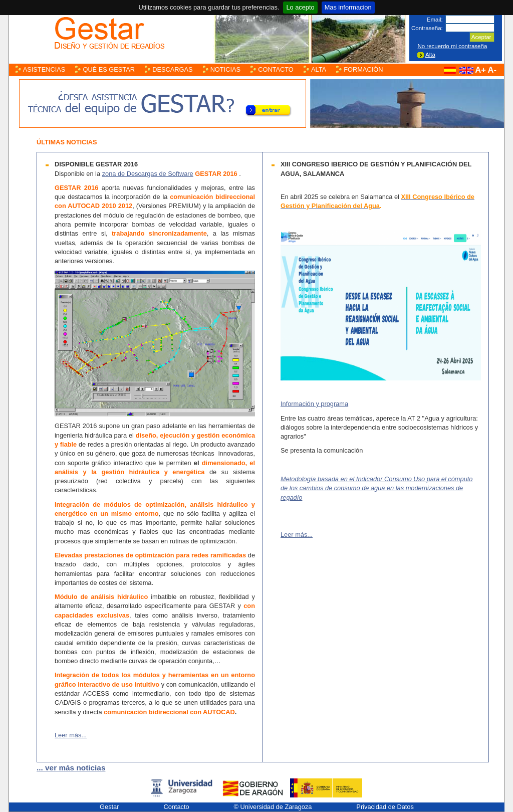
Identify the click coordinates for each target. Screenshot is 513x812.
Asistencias (44, 69)
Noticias (225, 69)
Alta (430, 55)
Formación (363, 69)
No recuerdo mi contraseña (452, 46)
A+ (480, 70)
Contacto (276, 69)
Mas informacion (348, 7)
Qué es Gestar (109, 69)
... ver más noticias (71, 768)
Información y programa (314, 404)
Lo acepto (300, 7)
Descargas (172, 69)
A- (492, 70)
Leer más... (71, 735)
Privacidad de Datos (385, 807)
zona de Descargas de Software (148, 174)
